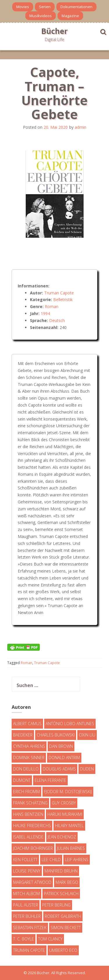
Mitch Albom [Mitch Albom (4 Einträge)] (26, 894)
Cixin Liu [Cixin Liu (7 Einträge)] (87, 735)
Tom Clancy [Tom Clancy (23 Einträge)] (50, 939)
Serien (45, 7)
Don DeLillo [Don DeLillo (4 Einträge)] (26, 769)
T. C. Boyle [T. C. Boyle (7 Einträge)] (24, 939)
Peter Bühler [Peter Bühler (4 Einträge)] (27, 916)
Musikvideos (41, 16)
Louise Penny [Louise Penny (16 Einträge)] (27, 871)
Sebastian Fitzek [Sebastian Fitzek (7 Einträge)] (30, 928)
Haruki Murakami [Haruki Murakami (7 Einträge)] (65, 814)
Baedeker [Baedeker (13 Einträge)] (23, 735)
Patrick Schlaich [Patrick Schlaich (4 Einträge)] (61, 894)
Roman (52, 306)
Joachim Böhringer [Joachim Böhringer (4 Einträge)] (33, 848)
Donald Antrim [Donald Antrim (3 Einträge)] (64, 758)
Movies (23, 7)
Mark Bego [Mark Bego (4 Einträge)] (67, 882)
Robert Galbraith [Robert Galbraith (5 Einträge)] (63, 916)
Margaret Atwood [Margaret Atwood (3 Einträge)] (32, 882)
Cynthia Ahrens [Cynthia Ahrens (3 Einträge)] (29, 746)
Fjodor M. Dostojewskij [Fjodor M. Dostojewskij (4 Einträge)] (68, 792)
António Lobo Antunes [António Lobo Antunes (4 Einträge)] (70, 724)
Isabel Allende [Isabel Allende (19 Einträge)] (28, 837)
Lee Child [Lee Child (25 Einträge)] (51, 860)
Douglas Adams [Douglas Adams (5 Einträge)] (59, 769)
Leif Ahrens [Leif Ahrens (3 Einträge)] (77, 860)
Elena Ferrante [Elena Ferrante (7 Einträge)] (50, 780)
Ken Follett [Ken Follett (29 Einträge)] (25, 860)
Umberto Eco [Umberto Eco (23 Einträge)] (63, 950)
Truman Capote (59, 293)
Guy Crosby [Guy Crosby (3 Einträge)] (64, 803)
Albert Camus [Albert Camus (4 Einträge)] (27, 724)
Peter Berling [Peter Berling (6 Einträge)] (56, 905)
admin (81, 127)
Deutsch (57, 320)
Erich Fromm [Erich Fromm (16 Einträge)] (26, 792)
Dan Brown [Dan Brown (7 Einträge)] (61, 746)
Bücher (54, 31)
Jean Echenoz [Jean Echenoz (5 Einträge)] (62, 837)
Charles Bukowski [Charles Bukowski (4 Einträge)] (56, 735)
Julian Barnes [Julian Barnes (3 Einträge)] (71, 848)
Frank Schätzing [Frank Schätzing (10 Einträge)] (30, 803)
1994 (45, 313)
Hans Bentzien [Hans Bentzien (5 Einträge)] (28, 814)
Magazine (70, 16)
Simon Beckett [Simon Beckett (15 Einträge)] (66, 928)
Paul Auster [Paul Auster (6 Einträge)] (26, 905)
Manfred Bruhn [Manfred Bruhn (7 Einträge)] (61, 871)
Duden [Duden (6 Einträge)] (87, 769)
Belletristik (63, 299)
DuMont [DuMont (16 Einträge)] (22, 780)
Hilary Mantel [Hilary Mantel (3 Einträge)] (69, 826)
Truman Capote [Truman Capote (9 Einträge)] (29, 950)
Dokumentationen (76, 7)
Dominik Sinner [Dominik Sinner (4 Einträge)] (29, 758)
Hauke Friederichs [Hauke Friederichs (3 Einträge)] (32, 826)
